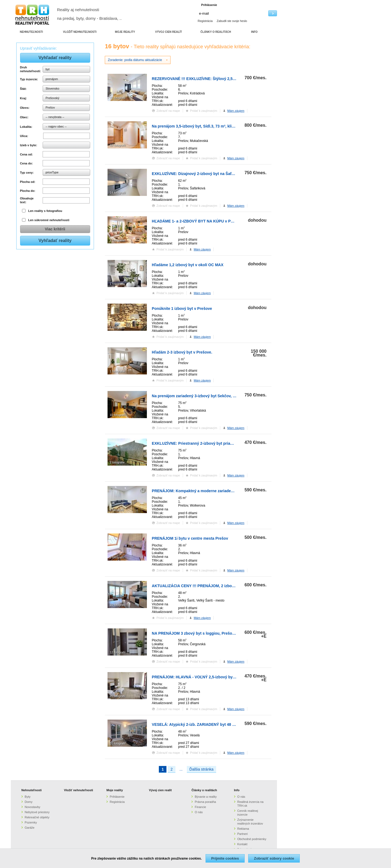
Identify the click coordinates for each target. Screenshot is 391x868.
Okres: (25, 108)
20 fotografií (118, 696)
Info (237, 790)
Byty (28, 797)
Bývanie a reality (206, 797)
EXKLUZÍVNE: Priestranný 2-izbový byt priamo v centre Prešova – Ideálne (218, 443)
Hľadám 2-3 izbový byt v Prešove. (182, 352)
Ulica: (24, 136)
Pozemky (31, 822)
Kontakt (242, 844)
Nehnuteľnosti (32, 790)
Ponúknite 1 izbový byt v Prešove (182, 309)
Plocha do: (28, 191)
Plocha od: (28, 182)
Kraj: (23, 98)
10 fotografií (118, 145)
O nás (199, 812)
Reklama (243, 829)
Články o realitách (204, 790)
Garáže (30, 828)
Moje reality (115, 790)
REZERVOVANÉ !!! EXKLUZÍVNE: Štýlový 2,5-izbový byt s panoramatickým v (221, 79)
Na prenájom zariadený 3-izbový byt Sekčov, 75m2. (198, 396)
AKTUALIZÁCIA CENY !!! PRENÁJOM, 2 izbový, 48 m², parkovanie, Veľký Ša (220, 586)
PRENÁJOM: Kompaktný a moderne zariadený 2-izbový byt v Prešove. (215, 491)
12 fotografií (118, 98)
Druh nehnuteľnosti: (31, 69)
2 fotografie (117, 462)
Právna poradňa (205, 802)
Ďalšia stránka (202, 769)
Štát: (23, 89)
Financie (200, 807)
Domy (29, 802)
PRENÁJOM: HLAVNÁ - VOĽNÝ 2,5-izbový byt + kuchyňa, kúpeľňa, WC (215, 677)
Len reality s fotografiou (45, 211)
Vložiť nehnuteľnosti (78, 790)
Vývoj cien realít (160, 790)
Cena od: (26, 154)
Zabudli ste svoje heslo (232, 21)
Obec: (24, 117)
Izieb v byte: (29, 145)
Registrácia (205, 21)
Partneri (243, 834)
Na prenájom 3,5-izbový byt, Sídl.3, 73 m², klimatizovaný (202, 126)
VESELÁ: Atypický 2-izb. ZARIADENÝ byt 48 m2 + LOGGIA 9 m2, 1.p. (213, 724)
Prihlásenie (117, 797)
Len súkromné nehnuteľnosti (49, 220)
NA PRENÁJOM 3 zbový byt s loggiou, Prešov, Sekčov (201, 633)
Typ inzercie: (29, 79)
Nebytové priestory (37, 812)
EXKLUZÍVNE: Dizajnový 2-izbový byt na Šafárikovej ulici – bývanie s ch (217, 174)
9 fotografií (117, 557)
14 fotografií (118, 193)
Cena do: (26, 163)
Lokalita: (26, 127)
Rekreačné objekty (37, 817)
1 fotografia (117, 240)
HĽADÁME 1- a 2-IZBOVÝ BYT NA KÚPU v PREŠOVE (199, 221)
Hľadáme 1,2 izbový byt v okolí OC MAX (188, 265)
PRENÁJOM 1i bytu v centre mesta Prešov (190, 538)
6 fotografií (117, 510)
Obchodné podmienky (252, 839)
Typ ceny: (27, 173)
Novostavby (32, 807)
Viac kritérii (55, 229)
